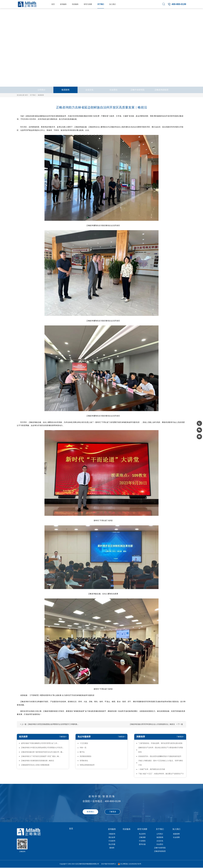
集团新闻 (65, 90)
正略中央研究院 (138, 90)
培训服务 (75, 4)
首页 (53, 4)
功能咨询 (112, 834)
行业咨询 (112, 841)
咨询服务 (63, 4)
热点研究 (142, 834)
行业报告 (142, 841)
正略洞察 (142, 837)
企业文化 (89, 90)
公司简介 (41, 90)
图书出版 (142, 844)
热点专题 (112, 844)
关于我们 (101, 4)
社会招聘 (176, 837)
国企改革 (112, 837)
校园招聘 (176, 834)
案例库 (112, 848)
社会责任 (114, 90)
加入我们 (113, 4)
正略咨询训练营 (162, 90)
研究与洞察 (88, 4)
